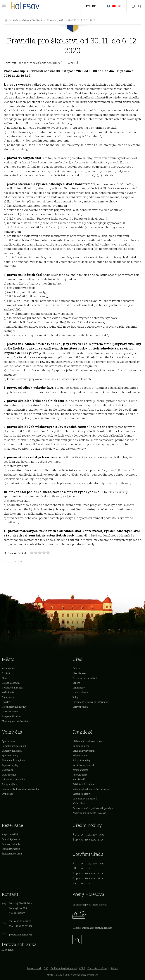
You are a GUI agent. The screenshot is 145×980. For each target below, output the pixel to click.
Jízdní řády (79, 803)
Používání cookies (97, 968)
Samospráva (9, 668)
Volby (75, 697)
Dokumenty (79, 688)
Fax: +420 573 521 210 (21, 926)
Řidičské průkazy (11, 849)
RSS (46, 968)
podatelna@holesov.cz (21, 935)
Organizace (8, 697)
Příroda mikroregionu (13, 760)
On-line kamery (81, 746)
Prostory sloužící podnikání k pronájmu (93, 808)
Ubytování (7, 770)
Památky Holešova (12, 751)
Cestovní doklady (11, 844)
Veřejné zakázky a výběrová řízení (91, 789)
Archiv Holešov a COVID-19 (27, 20)
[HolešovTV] (114, 6)
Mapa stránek (34, 968)
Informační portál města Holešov (90, 905)
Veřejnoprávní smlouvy (14, 707)
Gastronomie (9, 775)
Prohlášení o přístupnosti (64, 968)
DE (94, 6)
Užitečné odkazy (81, 794)
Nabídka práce (80, 775)
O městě (6, 673)
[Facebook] (108, 6)
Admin (114, 968)
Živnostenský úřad (12, 854)
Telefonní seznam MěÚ (85, 678)
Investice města (10, 711)
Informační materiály (13, 779)
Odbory (76, 683)
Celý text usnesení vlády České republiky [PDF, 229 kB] (41, 63)
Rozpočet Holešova (12, 716)
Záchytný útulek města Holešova (89, 813)
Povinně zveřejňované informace (90, 702)
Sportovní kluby (10, 755)
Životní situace (80, 692)
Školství (6, 678)
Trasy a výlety (9, 784)
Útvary (76, 668)
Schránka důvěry (81, 760)
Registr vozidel (10, 834)
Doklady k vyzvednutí (84, 751)
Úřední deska (80, 673)
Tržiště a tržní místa (83, 784)
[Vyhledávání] (140, 6)
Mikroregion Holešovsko (15, 721)
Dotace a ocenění (11, 683)
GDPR (82, 968)
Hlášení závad (80, 755)
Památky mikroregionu (14, 746)
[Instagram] (120, 6)
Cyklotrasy (8, 794)
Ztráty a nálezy (80, 770)
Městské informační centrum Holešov (92, 928)
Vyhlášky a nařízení (12, 688)
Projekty (6, 702)
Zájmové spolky (10, 765)
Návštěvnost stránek (83, 765)
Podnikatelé (8, 692)
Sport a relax (8, 741)
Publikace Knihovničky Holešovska (20, 789)
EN (88, 6)
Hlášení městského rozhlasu (87, 741)
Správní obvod (80, 707)
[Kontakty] (134, 6)
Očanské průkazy (11, 839)
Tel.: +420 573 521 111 (20, 921)
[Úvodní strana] (6, 20)
